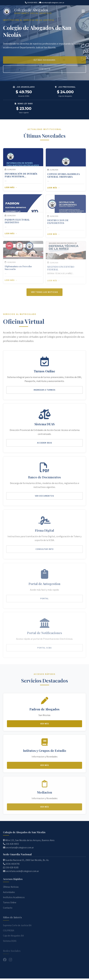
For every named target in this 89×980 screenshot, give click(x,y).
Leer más (10, 190)
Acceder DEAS (45, 446)
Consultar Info (45, 552)
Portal (44, 600)
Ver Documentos (44, 499)
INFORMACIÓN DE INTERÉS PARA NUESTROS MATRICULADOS (21, 177)
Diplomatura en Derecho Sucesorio (18, 269)
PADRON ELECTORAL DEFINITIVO (17, 225)
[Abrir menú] (83, 11)
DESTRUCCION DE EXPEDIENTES (58, 224)
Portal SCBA (44, 648)
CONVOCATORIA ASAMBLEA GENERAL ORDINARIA (63, 179)
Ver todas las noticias (44, 296)
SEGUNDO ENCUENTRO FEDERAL (61, 268)
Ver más (45, 726)
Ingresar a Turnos (44, 392)
